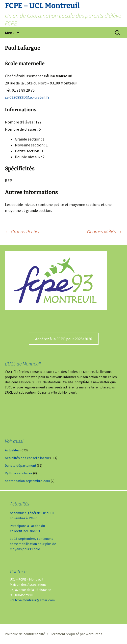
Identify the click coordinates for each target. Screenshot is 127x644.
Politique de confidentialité (25, 634)
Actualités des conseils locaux (27, 458)
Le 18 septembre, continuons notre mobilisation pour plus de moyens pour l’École (33, 544)
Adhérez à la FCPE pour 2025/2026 (64, 339)
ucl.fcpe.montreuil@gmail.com (32, 600)
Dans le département (21, 465)
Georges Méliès (105, 231)
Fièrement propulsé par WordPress (76, 634)
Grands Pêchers (23, 231)
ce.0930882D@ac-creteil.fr (27, 97)
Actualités (12, 450)
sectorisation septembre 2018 (27, 481)
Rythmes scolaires (19, 473)
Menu (10, 33)
